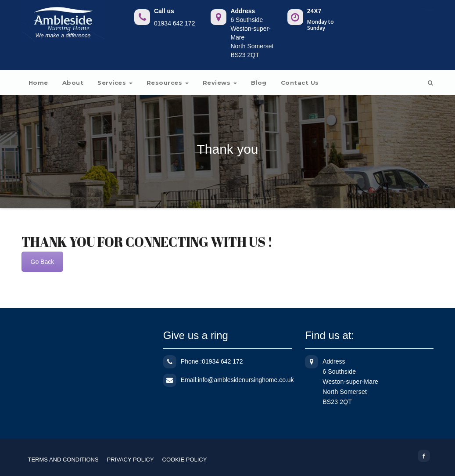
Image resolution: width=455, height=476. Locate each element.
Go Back (43, 262)
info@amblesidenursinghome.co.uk (246, 380)
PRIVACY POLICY (130, 460)
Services (115, 83)
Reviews (220, 83)
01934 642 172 (174, 23)
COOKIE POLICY (185, 460)
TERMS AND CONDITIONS (63, 460)
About (73, 83)
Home (38, 83)
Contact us (300, 83)
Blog (259, 83)
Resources (168, 83)
